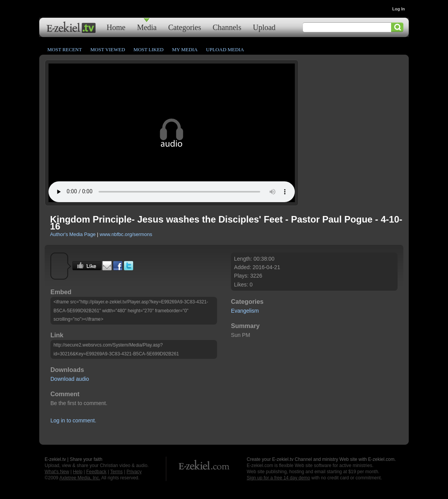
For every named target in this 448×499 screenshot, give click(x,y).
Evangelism (245, 311)
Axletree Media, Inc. (80, 478)
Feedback (96, 472)
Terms (116, 472)
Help (78, 472)
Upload (264, 27)
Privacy (134, 472)
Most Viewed (108, 49)
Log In (399, 9)
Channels (227, 27)
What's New (57, 472)
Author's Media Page (73, 234)
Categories (185, 27)
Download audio (70, 379)
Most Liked (149, 49)
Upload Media (225, 49)
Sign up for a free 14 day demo (278, 478)
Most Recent (65, 49)
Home (116, 27)
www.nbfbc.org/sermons (126, 234)
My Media (185, 49)
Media (147, 27)
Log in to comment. (73, 420)
